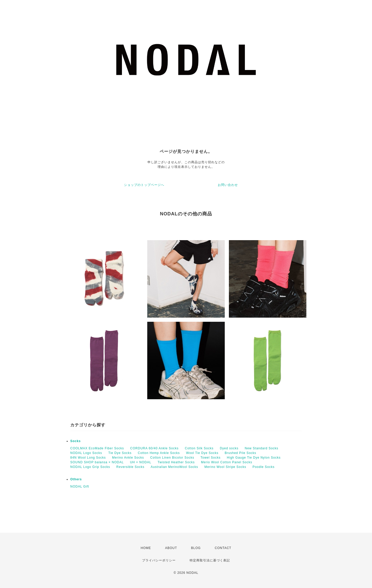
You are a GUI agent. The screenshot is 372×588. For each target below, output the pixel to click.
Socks (75, 441)
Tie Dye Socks (120, 453)
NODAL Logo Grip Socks (90, 467)
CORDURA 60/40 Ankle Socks (154, 448)
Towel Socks (211, 458)
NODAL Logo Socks (86, 453)
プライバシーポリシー (159, 560)
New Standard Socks (261, 448)
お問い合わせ (228, 185)
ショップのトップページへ (144, 185)
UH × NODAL (141, 462)
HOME (146, 548)
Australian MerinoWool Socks (174, 467)
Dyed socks (229, 448)
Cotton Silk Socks (199, 448)
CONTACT (223, 548)
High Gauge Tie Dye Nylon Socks (254, 458)
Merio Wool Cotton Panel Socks (227, 462)
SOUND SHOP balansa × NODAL (97, 462)
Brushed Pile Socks (241, 453)
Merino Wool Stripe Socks (225, 467)
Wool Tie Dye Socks (202, 453)
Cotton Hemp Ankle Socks (159, 453)
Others (76, 479)
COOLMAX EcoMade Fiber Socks (97, 448)
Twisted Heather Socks (176, 462)
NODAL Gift (80, 487)
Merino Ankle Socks (128, 458)
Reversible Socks (130, 467)
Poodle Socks (263, 467)
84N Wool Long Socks (88, 458)
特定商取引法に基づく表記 (210, 560)
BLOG (196, 548)
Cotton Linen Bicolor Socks (172, 458)
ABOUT (171, 548)
